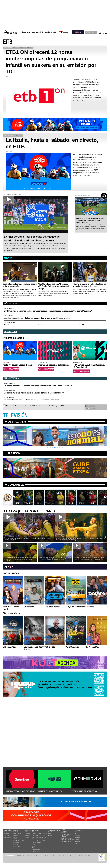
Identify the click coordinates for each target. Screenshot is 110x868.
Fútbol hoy (35, 832)
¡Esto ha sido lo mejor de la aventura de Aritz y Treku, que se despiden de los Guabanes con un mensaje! (81, 539)
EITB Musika (17, 839)
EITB (8, 42)
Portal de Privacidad (31, 856)
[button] (105, 351)
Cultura (27, 837)
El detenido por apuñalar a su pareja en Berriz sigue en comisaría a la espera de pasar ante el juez (45, 325)
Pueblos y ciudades (67, 840)
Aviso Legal (41, 856)
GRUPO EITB (91, 32)
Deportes (31, 32)
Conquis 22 (16, 485)
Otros (53, 32)
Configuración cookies (63, 856)
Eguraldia (27, 841)
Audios (50, 835)
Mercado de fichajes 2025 (39, 841)
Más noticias (11, 304)
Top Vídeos (51, 832)
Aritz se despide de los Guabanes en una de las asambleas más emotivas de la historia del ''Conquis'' (20, 559)
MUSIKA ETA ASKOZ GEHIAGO (20, 791)
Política (27, 835)
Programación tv (8, 832)
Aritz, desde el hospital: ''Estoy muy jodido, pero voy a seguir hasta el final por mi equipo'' (55, 558)
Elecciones (65, 836)
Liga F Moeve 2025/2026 (39, 835)
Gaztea (15, 837)
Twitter (77, 834)
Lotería (63, 837)
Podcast (16, 844)
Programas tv (7, 834)
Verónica (60, 503)
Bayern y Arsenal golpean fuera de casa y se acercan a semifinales (32, 400)
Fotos (50, 834)
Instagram (78, 836)
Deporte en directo (37, 851)
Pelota (34, 844)
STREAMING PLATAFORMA (84, 791)
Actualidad (28, 832)
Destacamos (17, 422)
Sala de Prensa (66, 841)
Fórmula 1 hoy (36, 839)
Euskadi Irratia (17, 832)
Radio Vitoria (17, 835)
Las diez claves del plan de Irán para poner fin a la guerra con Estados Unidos (37, 318)
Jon (82, 503)
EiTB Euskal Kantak (19, 841)
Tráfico (63, 833)
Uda (50, 503)
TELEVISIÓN (15, 416)
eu (103, 33)
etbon (16, 453)
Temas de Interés (66, 838)
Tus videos (90, 408)
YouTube (77, 841)
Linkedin (77, 839)
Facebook (78, 832)
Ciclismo (34, 846)
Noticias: (28, 830)
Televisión (40, 32)
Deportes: (36, 830)
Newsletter (78, 830)
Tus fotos (90, 406)
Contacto (82, 856)
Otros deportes (36, 850)
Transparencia (74, 856)
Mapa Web (88, 856)
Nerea (28, 503)
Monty (18, 503)
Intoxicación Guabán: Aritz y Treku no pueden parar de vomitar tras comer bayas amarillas (89, 558)
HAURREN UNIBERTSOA (50, 791)
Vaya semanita (8, 837)
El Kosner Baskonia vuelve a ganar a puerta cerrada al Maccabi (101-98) (34, 393)
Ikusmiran (27, 839)
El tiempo (64, 831)
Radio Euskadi (17, 834)
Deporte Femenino (37, 842)
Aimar (71, 503)
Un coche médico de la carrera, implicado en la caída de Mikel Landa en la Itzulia (38, 386)
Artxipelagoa (17, 846)
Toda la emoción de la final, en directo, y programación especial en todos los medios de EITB (91, 220)
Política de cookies (50, 856)
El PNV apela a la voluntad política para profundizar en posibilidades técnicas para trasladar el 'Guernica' (48, 311)
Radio (48, 32)
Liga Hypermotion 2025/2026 (40, 837)
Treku (92, 503)
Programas (16, 842)
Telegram (78, 838)
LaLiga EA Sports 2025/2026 (40, 834)
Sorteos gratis (66, 834)
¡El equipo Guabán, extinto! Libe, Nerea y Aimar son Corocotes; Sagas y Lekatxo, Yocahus (28, 539)
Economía (28, 834)
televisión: (7, 830)
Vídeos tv (6, 835)
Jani (39, 503)
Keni (103, 503)
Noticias (23, 32)
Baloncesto (35, 848)
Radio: (16, 830)
